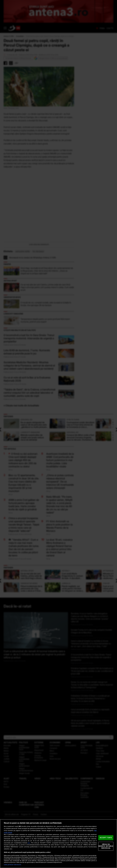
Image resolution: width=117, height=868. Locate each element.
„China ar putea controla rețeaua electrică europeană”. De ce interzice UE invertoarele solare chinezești (60, 521)
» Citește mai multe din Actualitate (21, 445)
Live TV (110, 28)
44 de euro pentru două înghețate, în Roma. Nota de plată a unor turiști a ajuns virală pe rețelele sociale (90, 763)
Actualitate (20, 36)
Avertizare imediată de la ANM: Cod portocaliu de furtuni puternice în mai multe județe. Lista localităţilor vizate (60, 500)
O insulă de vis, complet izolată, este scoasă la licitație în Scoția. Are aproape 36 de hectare (46, 344)
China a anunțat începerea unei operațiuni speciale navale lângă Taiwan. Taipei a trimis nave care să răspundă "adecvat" (24, 564)
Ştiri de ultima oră (12, 854)
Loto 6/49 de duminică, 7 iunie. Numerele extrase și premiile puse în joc (27, 392)
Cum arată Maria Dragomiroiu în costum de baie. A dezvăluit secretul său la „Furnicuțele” (73, 614)
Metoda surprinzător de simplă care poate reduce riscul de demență (34, 476)
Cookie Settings (98, 862)
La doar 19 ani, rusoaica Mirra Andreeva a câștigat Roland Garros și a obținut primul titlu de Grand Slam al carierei (59, 587)
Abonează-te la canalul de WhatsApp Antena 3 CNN (32, 297)
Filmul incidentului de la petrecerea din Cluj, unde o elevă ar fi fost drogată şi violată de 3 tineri (32, 627)
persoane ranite (23, 291)
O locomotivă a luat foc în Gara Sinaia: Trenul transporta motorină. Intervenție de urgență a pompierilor (29, 378)
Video (102, 28)
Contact (44, 854)
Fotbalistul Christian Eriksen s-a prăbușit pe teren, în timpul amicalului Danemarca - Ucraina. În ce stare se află (90, 738)
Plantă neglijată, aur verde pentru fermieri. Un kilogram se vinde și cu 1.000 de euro (73, 627)
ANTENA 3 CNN (52, 28)
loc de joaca (38, 291)
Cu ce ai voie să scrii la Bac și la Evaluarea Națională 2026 (27, 419)
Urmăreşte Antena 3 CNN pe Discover (18, 58)
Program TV (26, 854)
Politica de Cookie (52, 861)
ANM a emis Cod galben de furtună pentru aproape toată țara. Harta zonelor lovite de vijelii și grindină (24, 544)
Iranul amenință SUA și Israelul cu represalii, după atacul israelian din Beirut (90, 750)
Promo (36, 854)
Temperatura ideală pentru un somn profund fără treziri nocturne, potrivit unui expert (45, 360)
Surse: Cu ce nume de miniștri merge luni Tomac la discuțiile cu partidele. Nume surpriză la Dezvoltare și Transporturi (92, 724)
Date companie (17, 861)
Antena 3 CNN (9, 36)
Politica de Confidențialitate (75, 861)
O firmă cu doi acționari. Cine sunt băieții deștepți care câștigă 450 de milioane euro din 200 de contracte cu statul (23, 500)
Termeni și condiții (34, 861)
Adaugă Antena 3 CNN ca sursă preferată (53, 58)
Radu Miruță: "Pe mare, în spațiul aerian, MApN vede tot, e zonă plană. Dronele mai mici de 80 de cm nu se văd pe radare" (59, 544)
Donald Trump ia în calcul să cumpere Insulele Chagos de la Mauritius (91, 671)
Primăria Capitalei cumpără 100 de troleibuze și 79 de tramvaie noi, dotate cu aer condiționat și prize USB (92, 711)
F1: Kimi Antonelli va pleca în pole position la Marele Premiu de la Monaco (59, 566)
